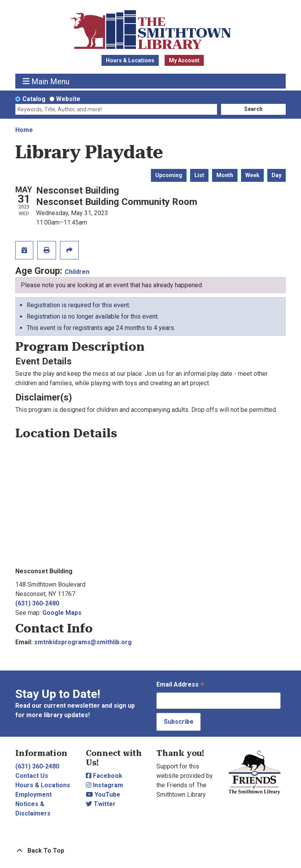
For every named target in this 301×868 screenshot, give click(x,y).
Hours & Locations (130, 60)
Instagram (104, 785)
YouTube (103, 795)
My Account (184, 60)
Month (225, 175)
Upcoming (169, 175)
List (199, 175)
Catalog (34, 99)
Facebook (104, 776)
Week (252, 175)
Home (24, 130)
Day (277, 175)
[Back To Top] (150, 851)
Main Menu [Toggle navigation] (46, 81)
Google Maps (62, 613)
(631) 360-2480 (37, 603)
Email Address (180, 685)
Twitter (101, 804)
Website (68, 99)
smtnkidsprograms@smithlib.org (83, 642)
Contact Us (32, 776)
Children (77, 272)
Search (253, 109)
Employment (34, 795)
